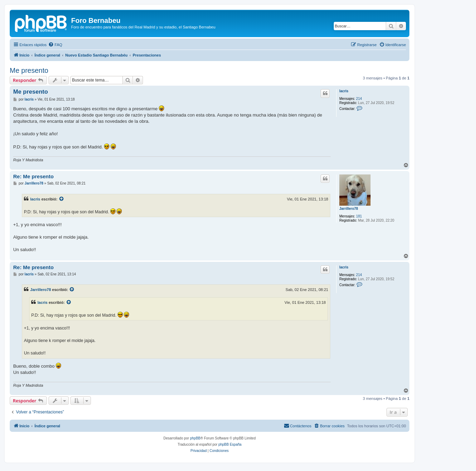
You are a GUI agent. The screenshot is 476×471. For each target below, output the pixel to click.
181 (359, 216)
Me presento (29, 70)
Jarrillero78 (349, 209)
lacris (344, 91)
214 (359, 99)
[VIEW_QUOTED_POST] (62, 199)
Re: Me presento (33, 176)
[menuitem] (55, 45)
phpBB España (230, 444)
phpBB (195, 438)
